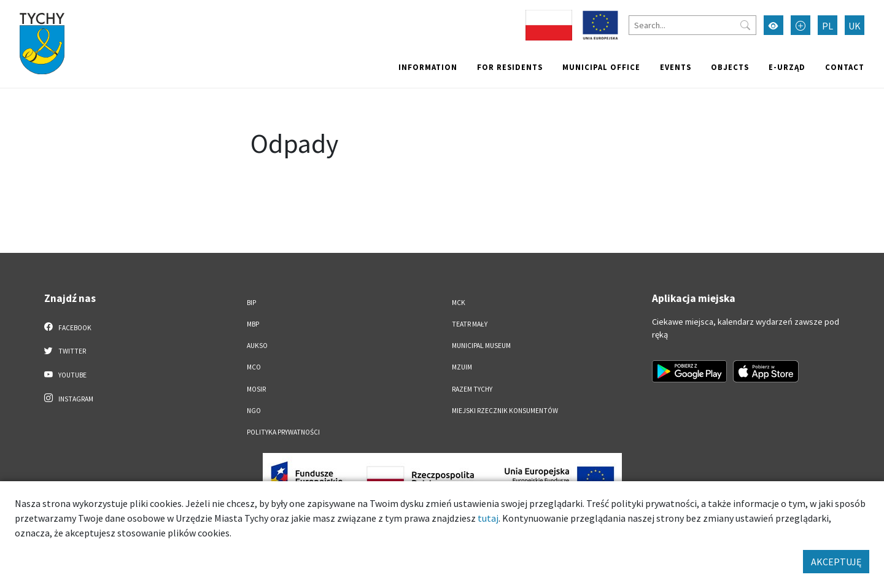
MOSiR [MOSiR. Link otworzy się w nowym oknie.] (256, 389)
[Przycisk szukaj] (745, 25)
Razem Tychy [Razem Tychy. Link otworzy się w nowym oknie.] (472, 389)
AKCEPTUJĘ (836, 562)
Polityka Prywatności (283, 432)
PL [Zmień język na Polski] (828, 26)
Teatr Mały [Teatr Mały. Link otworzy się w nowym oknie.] (470, 324)
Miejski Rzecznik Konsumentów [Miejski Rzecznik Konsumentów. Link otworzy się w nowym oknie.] (505, 411)
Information (428, 67)
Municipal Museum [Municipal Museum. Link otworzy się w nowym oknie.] (481, 346)
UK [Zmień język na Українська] (855, 26)
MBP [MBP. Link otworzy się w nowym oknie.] (253, 324)
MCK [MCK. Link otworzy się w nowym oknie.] (459, 303)
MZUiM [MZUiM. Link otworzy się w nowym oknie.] (462, 367)
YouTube (65, 374)
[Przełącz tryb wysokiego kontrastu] (773, 25)
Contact (845, 67)
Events (676, 67)
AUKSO (257, 346)
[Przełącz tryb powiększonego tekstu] (801, 25)
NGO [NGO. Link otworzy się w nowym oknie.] (254, 411)
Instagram (69, 398)
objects (730, 67)
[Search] (692, 25)
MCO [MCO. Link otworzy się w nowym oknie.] (254, 367)
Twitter (65, 350)
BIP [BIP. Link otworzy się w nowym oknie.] (251, 303)
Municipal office (601, 67)
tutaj (488, 518)
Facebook (68, 327)
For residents (510, 67)
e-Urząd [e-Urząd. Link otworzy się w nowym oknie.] (787, 67)
